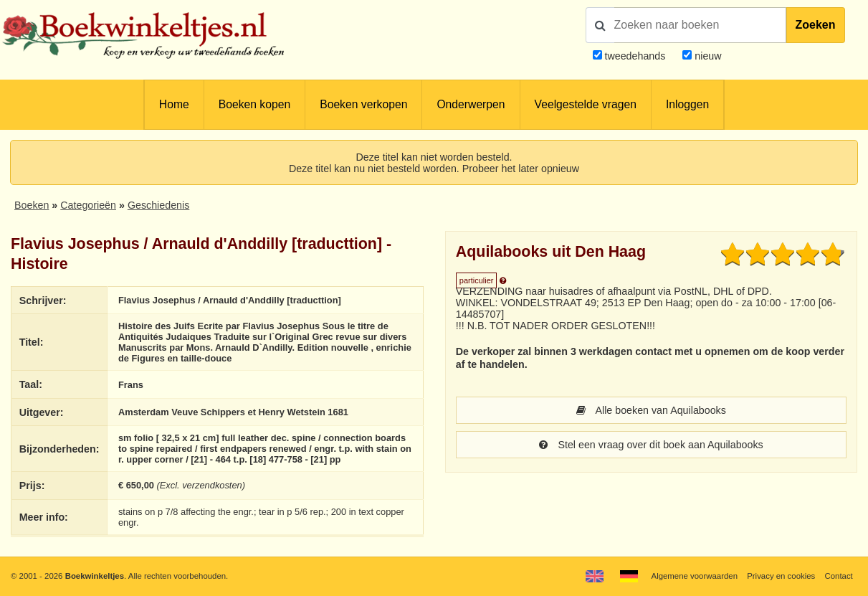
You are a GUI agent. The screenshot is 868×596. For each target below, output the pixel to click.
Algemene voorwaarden (695, 576)
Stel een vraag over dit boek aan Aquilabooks (651, 445)
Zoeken (816, 25)
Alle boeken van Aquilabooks (651, 410)
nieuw (706, 56)
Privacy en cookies (781, 576)
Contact (838, 576)
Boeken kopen (254, 104)
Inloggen (687, 104)
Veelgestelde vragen (586, 104)
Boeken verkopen (363, 104)
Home (174, 104)
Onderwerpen (471, 104)
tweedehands (635, 56)
